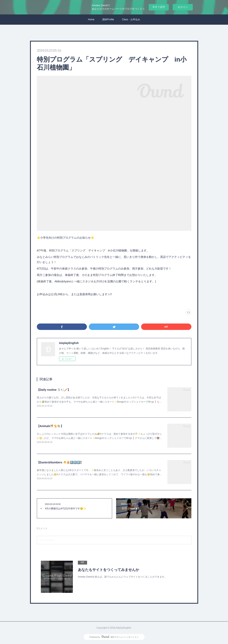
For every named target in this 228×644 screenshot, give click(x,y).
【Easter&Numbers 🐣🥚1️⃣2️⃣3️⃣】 (60, 462)
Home (91, 19)
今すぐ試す (159, 7)
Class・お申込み (131, 19)
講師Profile (108, 19)
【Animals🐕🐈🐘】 (50, 426)
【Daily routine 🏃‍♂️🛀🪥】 (54, 390)
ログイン (183, 7)
